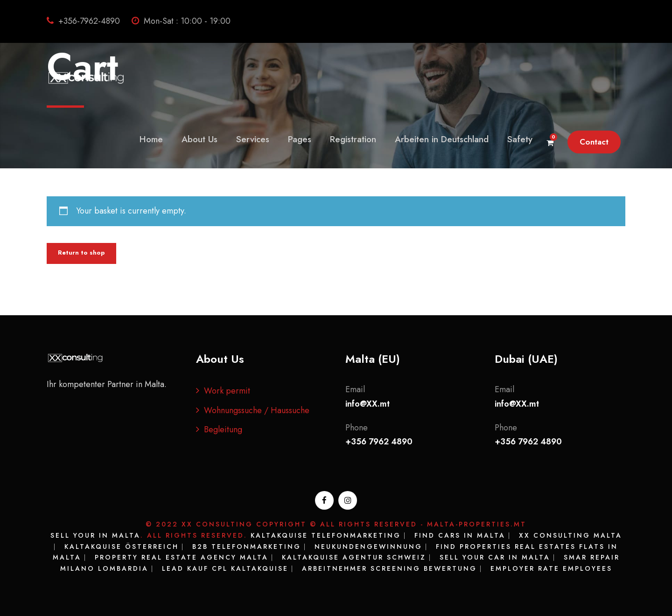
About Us (199, 139)
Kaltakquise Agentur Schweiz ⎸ (361, 557)
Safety (520, 139)
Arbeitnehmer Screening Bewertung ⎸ (396, 568)
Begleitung (223, 429)
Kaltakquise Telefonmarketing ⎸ (331, 535)
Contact (594, 142)
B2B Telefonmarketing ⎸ (253, 547)
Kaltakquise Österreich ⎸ (128, 547)
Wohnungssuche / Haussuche (257, 410)
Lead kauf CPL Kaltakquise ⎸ (232, 568)
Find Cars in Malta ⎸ (467, 535)
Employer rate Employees (551, 568)
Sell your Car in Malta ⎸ (502, 557)
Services (253, 139)
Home (151, 139)
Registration (353, 139)
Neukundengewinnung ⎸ (375, 547)
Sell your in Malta (95, 535)
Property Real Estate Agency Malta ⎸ (188, 557)
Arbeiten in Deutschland (442, 139)
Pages (300, 139)
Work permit (227, 391)
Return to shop (81, 253)
